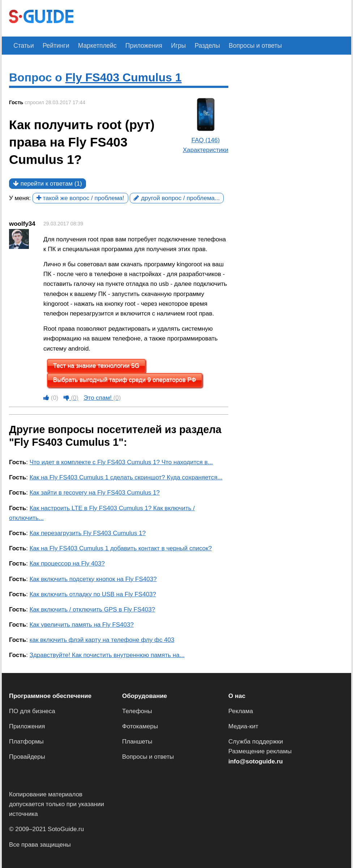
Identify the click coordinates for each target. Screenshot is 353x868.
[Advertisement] (212, 17)
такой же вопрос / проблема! (80, 198)
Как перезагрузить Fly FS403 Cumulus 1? (88, 533)
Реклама (241, 711)
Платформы (26, 742)
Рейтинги (53, 45)
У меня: (20, 198)
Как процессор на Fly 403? (67, 564)
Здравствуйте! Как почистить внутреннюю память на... (107, 655)
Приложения (136, 45)
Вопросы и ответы (240, 45)
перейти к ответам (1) (48, 184)
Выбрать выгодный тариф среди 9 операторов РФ (125, 380)
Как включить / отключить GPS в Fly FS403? (92, 609)
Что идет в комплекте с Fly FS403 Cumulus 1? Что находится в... (121, 462)
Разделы (195, 45)
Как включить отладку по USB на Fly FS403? (93, 594)
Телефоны (137, 711)
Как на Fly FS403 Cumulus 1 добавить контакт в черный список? (121, 548)
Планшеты (137, 742)
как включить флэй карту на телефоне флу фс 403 (102, 640)
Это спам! (102, 398)
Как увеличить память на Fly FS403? (82, 625)
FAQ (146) (206, 140)
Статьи (23, 45)
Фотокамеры (140, 726)
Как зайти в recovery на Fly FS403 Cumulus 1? (95, 493)
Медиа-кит (243, 726)
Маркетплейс (92, 45)
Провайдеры (27, 757)
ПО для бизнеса (32, 711)
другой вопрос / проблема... (177, 198)
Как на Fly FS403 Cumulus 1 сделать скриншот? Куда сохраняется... (126, 477)
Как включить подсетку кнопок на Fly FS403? (93, 579)
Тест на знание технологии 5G (96, 366)
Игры (168, 45)
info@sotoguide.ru (256, 761)
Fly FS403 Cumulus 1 (124, 77)
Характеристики (206, 150)
